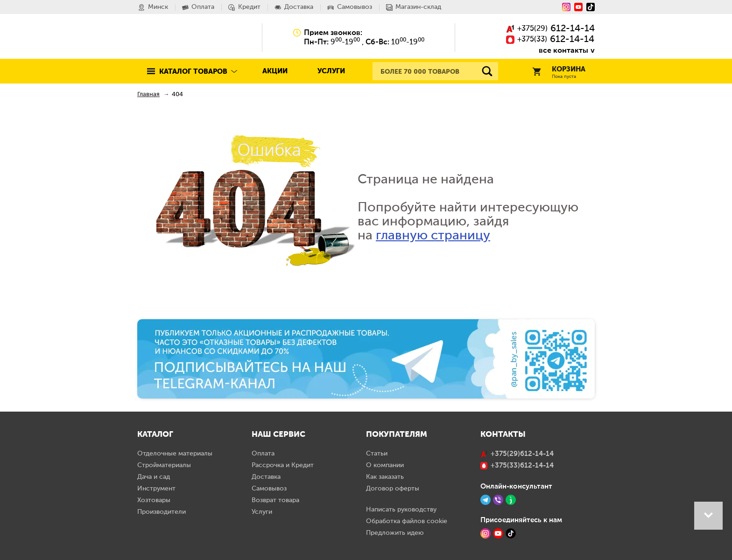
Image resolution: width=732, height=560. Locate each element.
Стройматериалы (164, 465)
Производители (162, 512)
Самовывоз (269, 489)
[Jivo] (511, 500)
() (550, 29)
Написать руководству (401, 510)
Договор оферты (393, 489)
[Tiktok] (591, 7)
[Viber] (498, 500)
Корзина (559, 73)
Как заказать (385, 477)
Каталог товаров (193, 72)
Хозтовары (154, 500)
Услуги (331, 71)
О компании (385, 465)
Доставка (266, 477)
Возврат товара (275, 500)
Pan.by (179, 37)
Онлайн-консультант (516, 486)
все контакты (563, 50)
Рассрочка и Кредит (283, 465)
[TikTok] (511, 533)
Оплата (263, 454)
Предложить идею (395, 533)
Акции (275, 71)
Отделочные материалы (175, 454)
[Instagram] (566, 7)
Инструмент (156, 489)
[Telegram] (486, 500)
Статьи (377, 454)
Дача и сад (154, 477)
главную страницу (433, 236)
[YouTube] (578, 7)
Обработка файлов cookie (407, 521)
